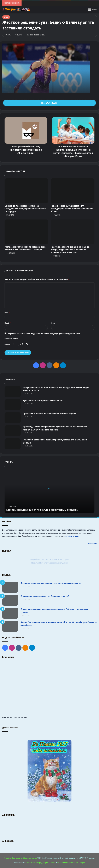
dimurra (8, 35)
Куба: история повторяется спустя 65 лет (43, 401)
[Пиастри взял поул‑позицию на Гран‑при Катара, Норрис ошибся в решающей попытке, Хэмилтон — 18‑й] (73, 232)
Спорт (6, 17)
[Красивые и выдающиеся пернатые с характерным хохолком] (10, 587)
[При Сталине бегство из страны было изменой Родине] (13, 418)
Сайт (53, 323)
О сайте (8, 858)
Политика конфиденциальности (41, 863)
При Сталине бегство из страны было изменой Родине (49, 414)
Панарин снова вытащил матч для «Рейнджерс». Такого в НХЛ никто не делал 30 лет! (72, 209)
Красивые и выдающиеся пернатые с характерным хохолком (45, 510)
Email (8, 323)
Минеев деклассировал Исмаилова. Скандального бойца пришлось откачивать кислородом (25, 209)
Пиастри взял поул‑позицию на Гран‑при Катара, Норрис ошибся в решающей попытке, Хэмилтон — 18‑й (70, 250)
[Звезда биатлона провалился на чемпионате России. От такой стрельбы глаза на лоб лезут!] (10, 626)
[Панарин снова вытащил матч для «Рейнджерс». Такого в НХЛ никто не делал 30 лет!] (73, 191)
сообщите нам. (72, 536)
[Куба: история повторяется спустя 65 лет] (13, 405)
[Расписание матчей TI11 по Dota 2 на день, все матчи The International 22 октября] (26, 232)
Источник (92, 544)
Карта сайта (17, 858)
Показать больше (49, 103)
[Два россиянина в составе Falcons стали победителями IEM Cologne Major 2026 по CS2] (13, 392)
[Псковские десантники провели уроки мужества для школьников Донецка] (13, 444)
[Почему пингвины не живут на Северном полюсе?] (10, 600)
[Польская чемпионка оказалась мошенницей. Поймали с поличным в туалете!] (10, 613)
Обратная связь (30, 858)
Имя (7, 312)
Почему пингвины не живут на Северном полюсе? (45, 596)
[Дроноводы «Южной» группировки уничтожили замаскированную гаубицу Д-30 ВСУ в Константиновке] (13, 431)
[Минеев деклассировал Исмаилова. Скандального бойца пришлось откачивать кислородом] (26, 191)
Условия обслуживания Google (71, 863)
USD (15, 717)
